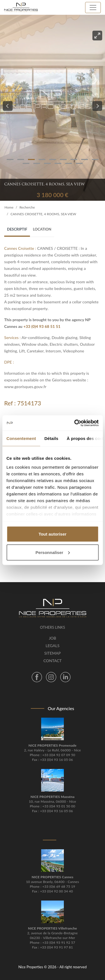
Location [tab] (42, 229)
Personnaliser (53, 552)
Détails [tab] (51, 438)
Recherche (27, 207)
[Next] (97, 106)
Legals (53, 646)
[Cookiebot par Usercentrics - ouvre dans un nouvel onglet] (75, 423)
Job (52, 638)
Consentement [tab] (21, 438)
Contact (53, 661)
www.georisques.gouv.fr (25, 387)
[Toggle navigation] (93, 8)
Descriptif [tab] (17, 229)
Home (9, 207)
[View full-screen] (97, 36)
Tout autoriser (53, 534)
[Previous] (8, 106)
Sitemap (53, 653)
